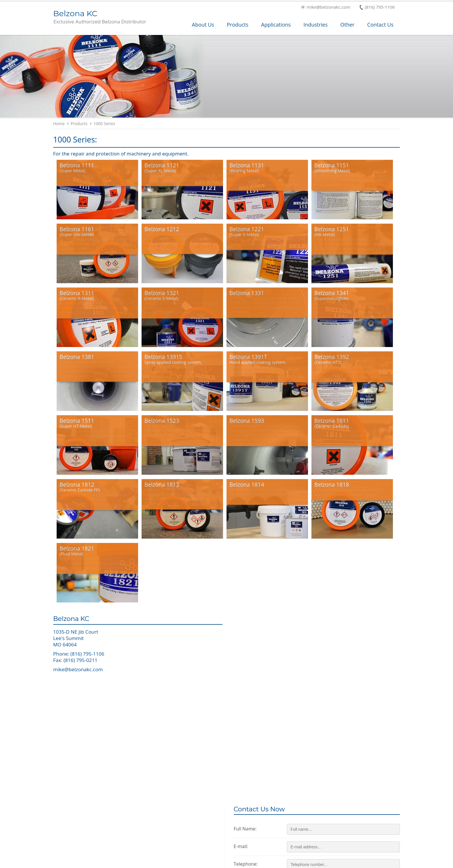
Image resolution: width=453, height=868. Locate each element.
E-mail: (246, 656)
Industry (147, 820)
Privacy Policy (340, 863)
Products (238, 25)
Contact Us (380, 25)
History (224, 820)
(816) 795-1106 (377, 7)
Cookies (365, 863)
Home (59, 124)
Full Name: (250, 638)
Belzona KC (100, 17)
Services (68, 820)
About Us (203, 25)
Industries (315, 25)
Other (347, 25)
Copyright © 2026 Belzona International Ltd (94, 863)
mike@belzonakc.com (326, 7)
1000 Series (104, 124)
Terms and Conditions (302, 863)
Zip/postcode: (253, 691)
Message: (248, 709)
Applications (276, 25)
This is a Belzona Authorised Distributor (345, 819)
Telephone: (250, 673)
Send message (308, 752)
